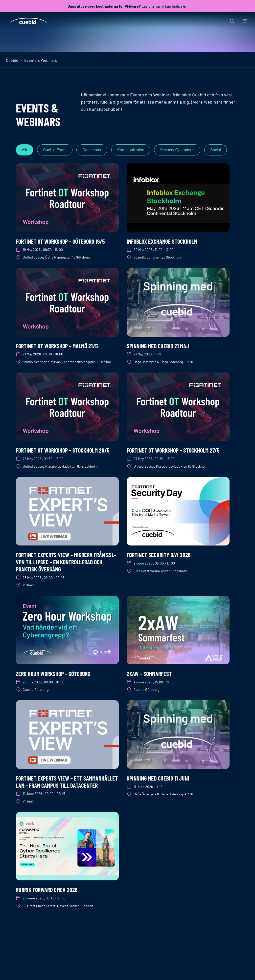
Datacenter (93, 150)
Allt (25, 150)
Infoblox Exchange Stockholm (162, 241)
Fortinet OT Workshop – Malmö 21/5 (57, 346)
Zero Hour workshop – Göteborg (53, 674)
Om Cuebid (149, 972)
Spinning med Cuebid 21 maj (158, 346)
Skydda (76, 972)
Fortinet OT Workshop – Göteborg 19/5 (60, 241)
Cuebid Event (56, 150)
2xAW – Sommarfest (149, 674)
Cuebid (12, 60)
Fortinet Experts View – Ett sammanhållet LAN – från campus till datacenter (67, 782)
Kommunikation (133, 150)
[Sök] (232, 21)
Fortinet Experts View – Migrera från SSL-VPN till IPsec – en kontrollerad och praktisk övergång (66, 562)
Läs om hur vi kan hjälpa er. (127, 6)
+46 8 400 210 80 (47, 972)
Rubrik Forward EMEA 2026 (47, 890)
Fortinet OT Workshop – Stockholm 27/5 (173, 450)
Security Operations (181, 150)
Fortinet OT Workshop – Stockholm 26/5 (63, 450)
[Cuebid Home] (28, 21)
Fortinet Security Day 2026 (159, 555)
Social (220, 150)
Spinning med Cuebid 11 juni (158, 778)
